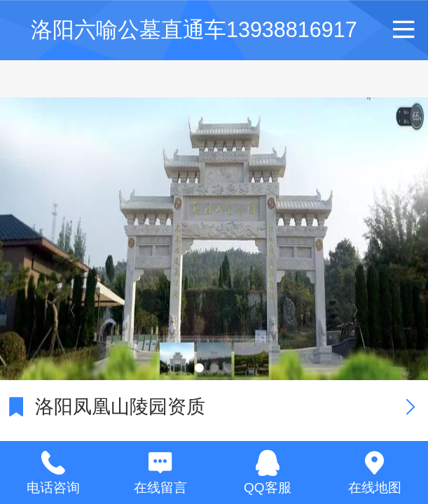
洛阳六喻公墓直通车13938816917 (194, 29)
